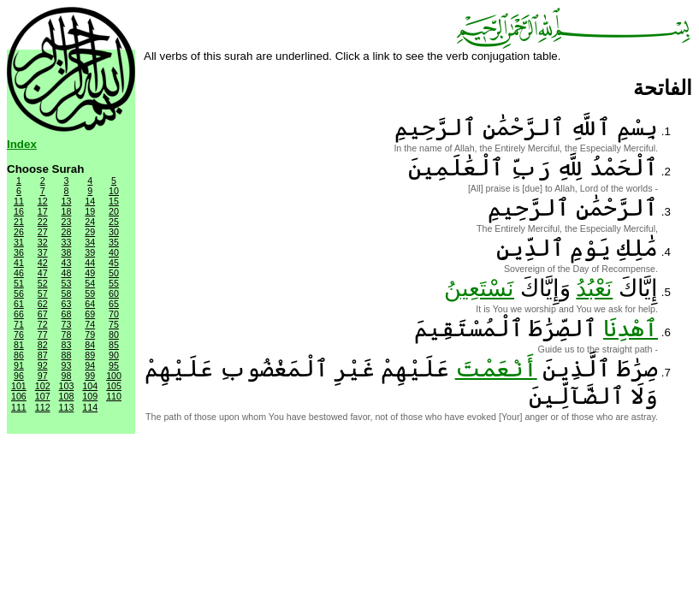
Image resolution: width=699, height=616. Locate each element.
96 (19, 376)
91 (19, 365)
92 (43, 365)
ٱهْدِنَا (631, 329)
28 (67, 232)
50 (114, 273)
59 (90, 293)
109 (90, 396)
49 (90, 273)
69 (90, 314)
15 (114, 201)
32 (43, 242)
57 (43, 293)
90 (114, 355)
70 (114, 314)
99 (90, 376)
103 (67, 386)
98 (67, 376)
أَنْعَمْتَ (496, 369)
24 (90, 222)
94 (90, 365)
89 (90, 355)
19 (90, 211)
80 (114, 335)
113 (67, 407)
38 (67, 252)
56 (19, 293)
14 (90, 201)
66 (19, 314)
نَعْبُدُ (594, 288)
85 (114, 345)
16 (19, 211)
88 (67, 355)
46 (19, 273)
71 (19, 324)
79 (90, 335)
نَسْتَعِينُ (479, 288)
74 (90, 324)
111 (19, 407)
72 (43, 324)
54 (90, 283)
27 (43, 232)
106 (19, 396)
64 (90, 304)
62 (43, 304)
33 (67, 242)
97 (43, 376)
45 (114, 263)
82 (43, 345)
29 (90, 232)
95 (114, 365)
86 (19, 355)
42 (43, 263)
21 (19, 222)
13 (67, 201)
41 (19, 263)
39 (90, 252)
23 (67, 222)
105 (114, 386)
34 (90, 242)
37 (43, 252)
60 (114, 293)
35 (114, 242)
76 (19, 335)
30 (114, 232)
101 (19, 386)
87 (43, 355)
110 (114, 396)
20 (114, 211)
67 (43, 314)
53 (67, 283)
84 (90, 345)
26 (19, 232)
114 (90, 407)
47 (43, 273)
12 (43, 201)
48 (67, 273)
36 (19, 252)
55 (114, 283)
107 (43, 396)
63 (67, 304)
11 (19, 201)
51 (19, 283)
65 (114, 304)
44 (90, 263)
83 (67, 345)
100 (114, 376)
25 (114, 222)
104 (90, 386)
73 (67, 324)
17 (43, 211)
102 (43, 386)
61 (19, 304)
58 (67, 293)
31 (19, 242)
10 (114, 191)
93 (67, 365)
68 (67, 314)
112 (43, 407)
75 (114, 324)
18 (67, 211)
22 (43, 222)
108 (67, 396)
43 (67, 263)
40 (114, 252)
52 (43, 283)
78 (67, 335)
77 (43, 335)
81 (19, 345)
